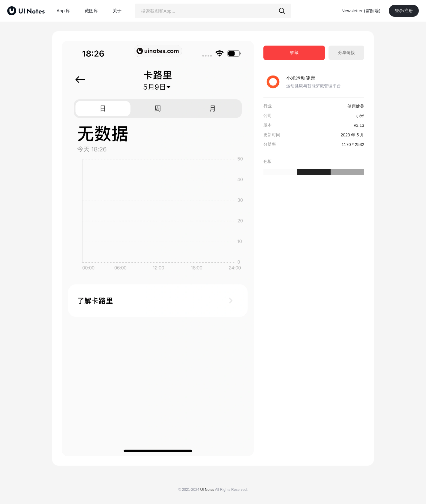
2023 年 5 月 (352, 135)
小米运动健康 (301, 78)
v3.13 (359, 125)
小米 (360, 116)
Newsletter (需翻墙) (361, 11)
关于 (117, 11)
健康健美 (356, 106)
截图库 (91, 11)
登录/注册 (404, 10)
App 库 (64, 11)
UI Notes (207, 490)
